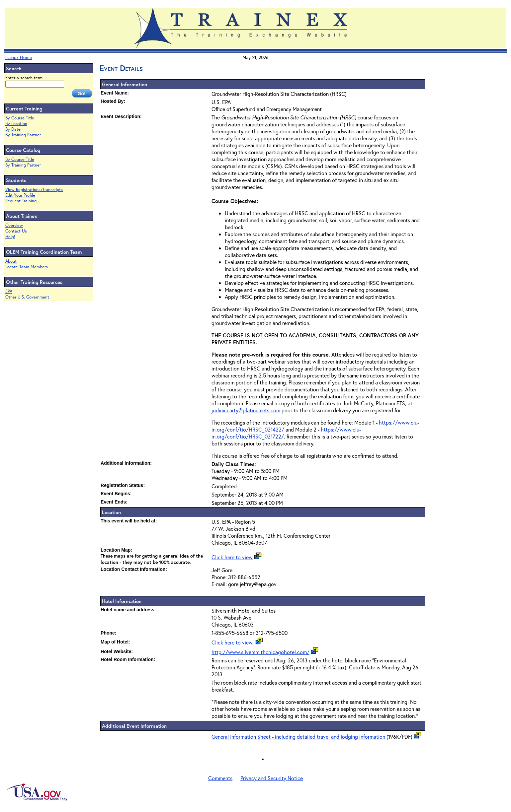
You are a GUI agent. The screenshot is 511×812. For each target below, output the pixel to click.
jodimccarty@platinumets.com (246, 410)
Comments (220, 778)
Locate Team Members (27, 267)
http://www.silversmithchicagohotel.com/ (260, 652)
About (11, 261)
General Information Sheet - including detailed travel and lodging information (298, 737)
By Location (16, 124)
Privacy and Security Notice (272, 778)
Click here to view (232, 557)
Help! (10, 237)
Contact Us (16, 231)
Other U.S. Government (27, 297)
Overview (14, 225)
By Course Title (20, 118)
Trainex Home (18, 57)
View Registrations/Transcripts (34, 190)
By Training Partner (23, 135)
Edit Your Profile (20, 195)
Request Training (21, 201)
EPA (9, 291)
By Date (13, 129)
